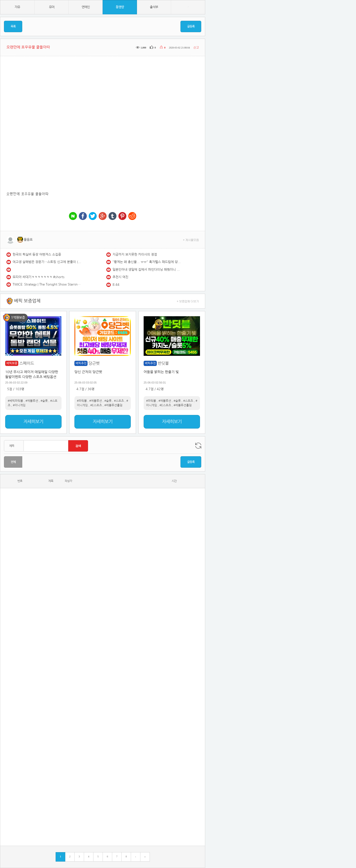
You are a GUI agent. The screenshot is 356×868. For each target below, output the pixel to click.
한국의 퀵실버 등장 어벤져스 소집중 (37, 254)
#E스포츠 (96, 405)
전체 (13, 462)
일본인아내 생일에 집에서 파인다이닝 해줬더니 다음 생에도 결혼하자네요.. (147, 270)
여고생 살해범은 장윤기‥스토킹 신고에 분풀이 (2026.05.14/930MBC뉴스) (47, 262)
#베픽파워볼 (15, 401)
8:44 (116, 285)
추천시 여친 (120, 277)
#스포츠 (119, 401)
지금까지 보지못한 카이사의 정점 (135, 254)
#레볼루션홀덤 (113, 405)
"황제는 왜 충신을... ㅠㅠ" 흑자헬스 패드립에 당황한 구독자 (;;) (147, 262)
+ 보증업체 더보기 (188, 301)
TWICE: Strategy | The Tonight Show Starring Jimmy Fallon (47, 284)
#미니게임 (19, 405)
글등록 (191, 26)
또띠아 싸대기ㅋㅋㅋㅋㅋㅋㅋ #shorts (39, 277)
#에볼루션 (32, 401)
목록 (13, 26)
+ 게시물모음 (191, 240)
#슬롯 (44, 401)
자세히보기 (33, 422)
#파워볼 (82, 401)
